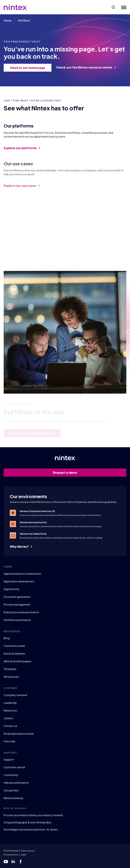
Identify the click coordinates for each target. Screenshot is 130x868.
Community (11, 775)
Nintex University (14, 798)
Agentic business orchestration (22, 574)
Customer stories (14, 646)
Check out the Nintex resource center (86, 67)
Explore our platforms (22, 150)
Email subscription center (19, 734)
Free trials (9, 741)
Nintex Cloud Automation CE (37, 511)
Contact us (10, 726)
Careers (8, 718)
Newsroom (10, 710)
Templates (10, 669)
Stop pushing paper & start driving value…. (29, 822)
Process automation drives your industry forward (33, 815)
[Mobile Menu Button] (123, 7)
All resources (11, 677)
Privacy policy (11, 855)
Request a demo (88, 472)
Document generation (17, 597)
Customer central (14, 767)
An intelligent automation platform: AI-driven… (31, 829)
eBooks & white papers (18, 661)
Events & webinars (15, 653)
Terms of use (27, 851)
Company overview (15, 695)
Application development (19, 581)
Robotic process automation (21, 612)
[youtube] (6, 862)
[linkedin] (13, 862)
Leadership (10, 703)
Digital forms (11, 589)
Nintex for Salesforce (33, 534)
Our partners (11, 790)
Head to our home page (29, 68)
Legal (23, 855)
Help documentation (16, 783)
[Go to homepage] (15, 7)
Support (9, 759)
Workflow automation (17, 620)
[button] (113, 7)
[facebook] (21, 862)
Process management (17, 604)
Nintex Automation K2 (33, 522)
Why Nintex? (21, 546)
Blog (7, 638)
